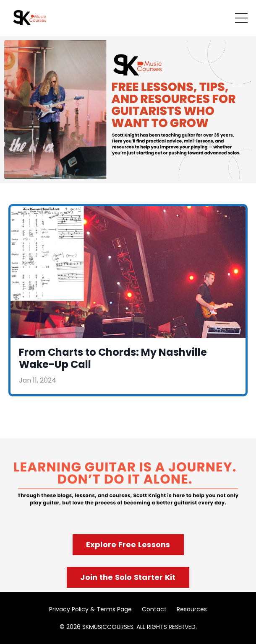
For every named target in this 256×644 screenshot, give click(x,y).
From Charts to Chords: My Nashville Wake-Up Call (113, 359)
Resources (192, 609)
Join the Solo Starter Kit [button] (128, 577)
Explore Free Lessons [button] (128, 544)
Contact (154, 609)
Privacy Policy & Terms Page (90, 609)
